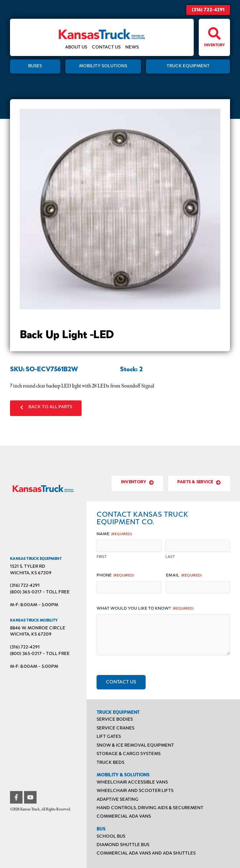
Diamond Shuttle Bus (123, 845)
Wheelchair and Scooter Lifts (135, 791)
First (102, 557)
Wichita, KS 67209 (31, 573)
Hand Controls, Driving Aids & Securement (150, 808)
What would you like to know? (145, 609)
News (132, 47)
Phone (115, 576)
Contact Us (106, 47)
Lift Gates (109, 737)
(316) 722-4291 (208, 10)
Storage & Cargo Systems (129, 754)
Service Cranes (115, 728)
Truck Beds (110, 763)
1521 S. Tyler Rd (28, 567)
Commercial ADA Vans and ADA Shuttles (146, 853)
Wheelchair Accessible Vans (132, 782)
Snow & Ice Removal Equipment (135, 746)
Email (184, 576)
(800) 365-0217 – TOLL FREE (40, 592)
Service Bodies (115, 720)
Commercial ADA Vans (124, 817)
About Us (76, 47)
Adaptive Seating (117, 800)
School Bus (111, 837)
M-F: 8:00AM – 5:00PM (34, 605)
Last (170, 557)
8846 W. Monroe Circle (38, 628)
